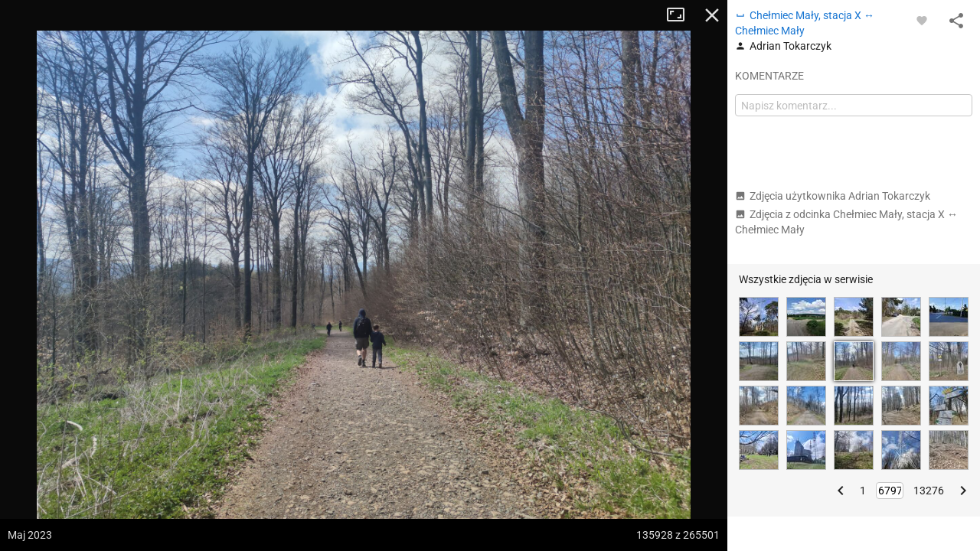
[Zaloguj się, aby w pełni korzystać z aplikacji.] (922, 20)
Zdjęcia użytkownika (833, 196)
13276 (929, 491)
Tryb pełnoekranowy (681, 15)
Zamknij (712, 15)
